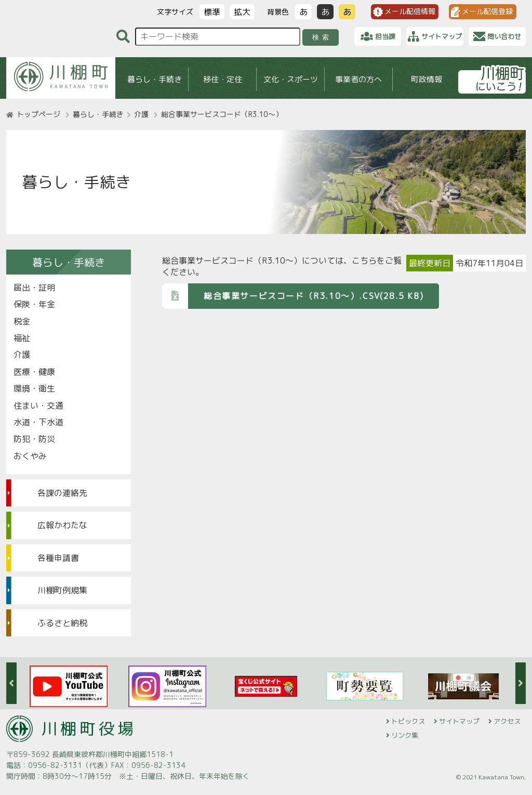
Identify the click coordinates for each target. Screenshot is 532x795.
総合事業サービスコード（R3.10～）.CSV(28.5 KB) (293, 296)
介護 (141, 114)
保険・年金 (34, 304)
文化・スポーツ (291, 79)
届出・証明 (34, 288)
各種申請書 (58, 558)
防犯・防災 (34, 439)
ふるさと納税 (62, 623)
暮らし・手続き (155, 79)
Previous (11, 683)
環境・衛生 (34, 388)
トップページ (38, 114)
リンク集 (405, 735)
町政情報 (427, 79)
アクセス (507, 721)
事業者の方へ (358, 79)
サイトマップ (459, 721)
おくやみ (30, 456)
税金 (22, 321)
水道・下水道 (38, 422)
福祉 (22, 338)
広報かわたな (62, 525)
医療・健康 (34, 372)
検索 (322, 37)
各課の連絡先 (62, 493)
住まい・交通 (38, 406)
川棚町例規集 (62, 590)
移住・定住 (223, 79)
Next (521, 683)
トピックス (408, 721)
